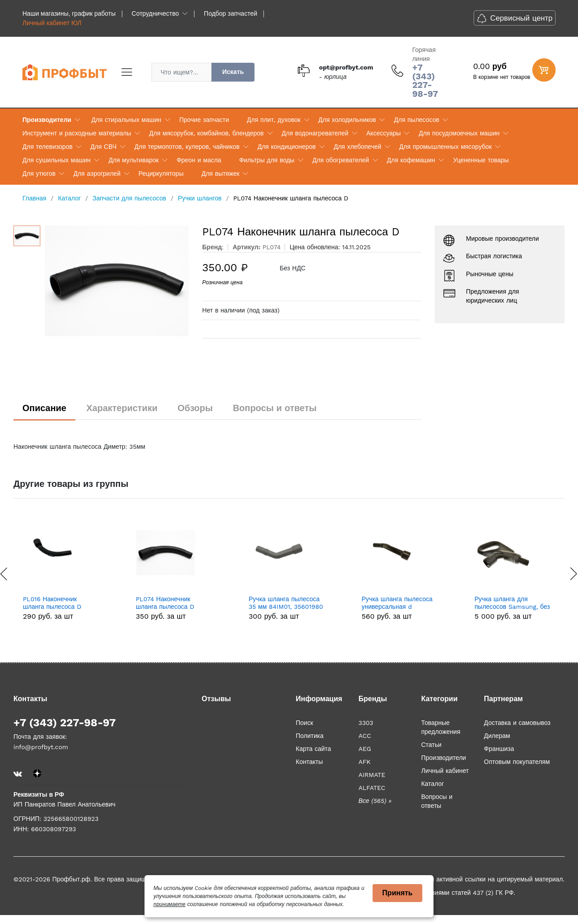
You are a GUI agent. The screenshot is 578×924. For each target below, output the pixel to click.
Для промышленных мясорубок (445, 147)
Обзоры (195, 408)
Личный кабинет (445, 771)
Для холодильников (347, 120)
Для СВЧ (104, 147)
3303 (366, 723)
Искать (233, 72)
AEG (365, 749)
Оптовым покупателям (517, 762)
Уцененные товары (481, 160)
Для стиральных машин (126, 120)
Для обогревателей (341, 160)
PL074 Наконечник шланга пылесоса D (165, 603)
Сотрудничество (155, 13)
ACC (365, 736)
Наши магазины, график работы (69, 13)
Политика (310, 736)
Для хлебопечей (358, 147)
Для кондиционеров (287, 147)
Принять (397, 893)
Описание (44, 408)
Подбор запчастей (231, 13)
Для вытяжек (221, 174)
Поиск (304, 723)
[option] (117, 281)
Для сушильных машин (56, 160)
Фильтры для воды (267, 160)
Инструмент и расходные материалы (77, 133)
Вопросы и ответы (275, 408)
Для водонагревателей (315, 133)
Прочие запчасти (204, 120)
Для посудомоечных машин (459, 133)
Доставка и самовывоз (517, 723)
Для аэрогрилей (97, 174)
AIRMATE (372, 775)
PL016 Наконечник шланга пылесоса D (52, 603)
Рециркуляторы (161, 174)
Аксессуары (384, 133)
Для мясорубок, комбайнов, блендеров (207, 133)
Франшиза (499, 749)
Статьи (431, 745)
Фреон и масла (199, 160)
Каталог (433, 784)
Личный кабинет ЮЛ (52, 23)
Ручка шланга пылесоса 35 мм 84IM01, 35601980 (286, 603)
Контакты (309, 762)
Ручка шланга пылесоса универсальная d (397, 603)
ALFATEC (372, 788)
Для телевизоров (47, 147)
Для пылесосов (416, 120)
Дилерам (497, 736)
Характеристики (122, 408)
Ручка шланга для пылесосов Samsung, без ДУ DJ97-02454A (512, 603)
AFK (364, 762)
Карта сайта (313, 749)
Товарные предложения (441, 727)
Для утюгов (39, 174)
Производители (47, 120)
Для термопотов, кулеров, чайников (187, 147)
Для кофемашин (411, 160)
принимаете (170, 904)
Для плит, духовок (274, 120)
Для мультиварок (134, 160)
